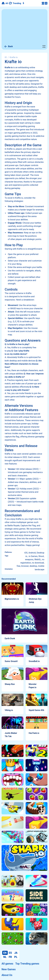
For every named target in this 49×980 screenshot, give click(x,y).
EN (5, 953)
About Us (7, 975)
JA (16, 953)
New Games (9, 969)
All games (7, 964)
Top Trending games (27, 964)
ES (10, 953)
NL (5, 957)
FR (10, 957)
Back (8, 46)
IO (6, 57)
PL (16, 957)
